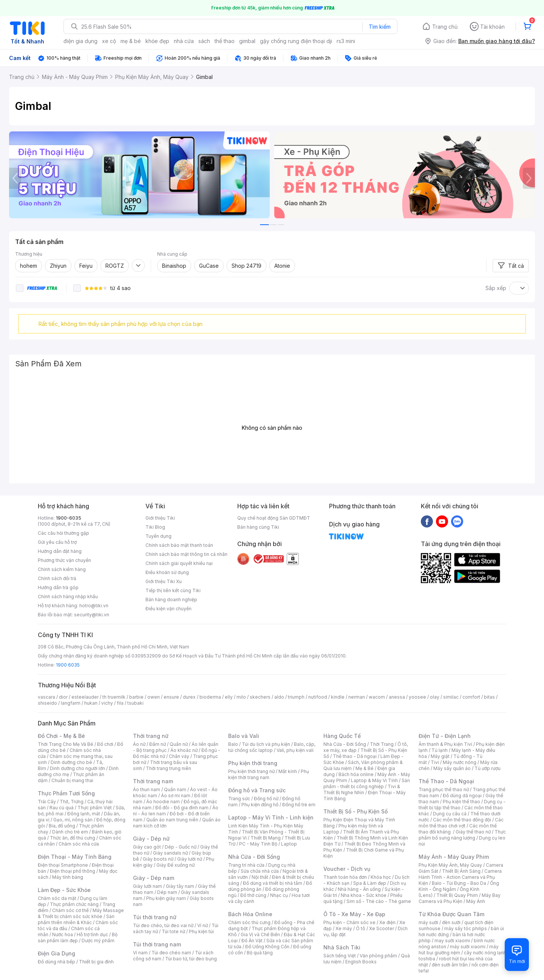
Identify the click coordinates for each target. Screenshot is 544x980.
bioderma (210, 697)
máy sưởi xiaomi (468, 947)
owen (154, 697)
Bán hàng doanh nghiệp (171, 600)
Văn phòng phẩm (378, 956)
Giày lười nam (148, 886)
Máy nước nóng (460, 762)
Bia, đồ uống (62, 826)
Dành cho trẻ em (70, 832)
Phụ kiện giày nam (166, 898)
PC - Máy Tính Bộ (258, 844)
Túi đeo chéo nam (171, 953)
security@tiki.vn (92, 615)
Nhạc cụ (279, 895)
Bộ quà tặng (260, 953)
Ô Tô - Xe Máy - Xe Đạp (354, 914)
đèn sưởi (451, 922)
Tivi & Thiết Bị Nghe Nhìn (362, 789)
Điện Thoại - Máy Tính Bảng (75, 857)
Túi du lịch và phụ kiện (266, 744)
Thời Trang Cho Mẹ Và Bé (66, 744)
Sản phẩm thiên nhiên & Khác (76, 919)
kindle (338, 697)
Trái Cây (47, 802)
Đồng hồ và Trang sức (257, 790)
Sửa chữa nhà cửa (260, 871)
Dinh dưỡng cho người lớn (77, 768)
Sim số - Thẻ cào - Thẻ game (379, 901)
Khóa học (381, 877)
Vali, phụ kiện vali (295, 750)
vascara (46, 697)
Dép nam (167, 892)
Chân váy (179, 756)
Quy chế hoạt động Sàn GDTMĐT (274, 518)
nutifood (318, 697)
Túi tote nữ (173, 931)
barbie (136, 697)
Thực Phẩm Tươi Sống (66, 793)
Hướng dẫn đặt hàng (60, 551)
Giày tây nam (180, 886)
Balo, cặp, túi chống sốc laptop (272, 747)
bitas (489, 697)
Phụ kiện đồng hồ (260, 805)
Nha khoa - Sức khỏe (364, 895)
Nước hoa (63, 934)
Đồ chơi (105, 744)
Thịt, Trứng (72, 802)
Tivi (435, 762)
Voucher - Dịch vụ (347, 869)
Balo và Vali (244, 736)
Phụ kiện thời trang (253, 763)
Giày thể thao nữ (473, 832)
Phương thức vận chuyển (64, 560)
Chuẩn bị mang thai (72, 780)
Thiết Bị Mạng (266, 838)
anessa (397, 697)
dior (63, 697)
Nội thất (260, 877)
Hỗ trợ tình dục (92, 934)
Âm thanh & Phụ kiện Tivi (445, 744)
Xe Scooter (382, 928)
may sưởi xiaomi (452, 941)
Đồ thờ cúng (253, 895)
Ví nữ (202, 925)
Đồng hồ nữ (266, 799)
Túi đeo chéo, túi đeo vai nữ (163, 925)
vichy (107, 703)
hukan (91, 703)
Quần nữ (179, 744)
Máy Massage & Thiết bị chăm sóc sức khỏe (81, 913)
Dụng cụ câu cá (450, 814)
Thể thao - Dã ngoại (355, 756)
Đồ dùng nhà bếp (56, 962)
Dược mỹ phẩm (98, 941)
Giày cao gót (147, 847)
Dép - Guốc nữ (181, 847)
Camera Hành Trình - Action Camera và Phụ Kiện (460, 877)
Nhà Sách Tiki (342, 947)
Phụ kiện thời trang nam (269, 774)
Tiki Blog (155, 527)
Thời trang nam (153, 781)
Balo (233, 744)
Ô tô (361, 928)
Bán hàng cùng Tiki (258, 527)
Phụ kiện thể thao (461, 802)
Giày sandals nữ (170, 853)
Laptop (289, 844)
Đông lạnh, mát (84, 814)
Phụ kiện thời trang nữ (251, 771)
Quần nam (175, 789)
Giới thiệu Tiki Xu (164, 581)
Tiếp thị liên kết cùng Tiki (173, 590)
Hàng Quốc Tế (342, 736)
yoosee (417, 697)
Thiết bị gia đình (96, 962)
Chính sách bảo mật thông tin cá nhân (186, 554)
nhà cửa (184, 41)
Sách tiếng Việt (340, 956)
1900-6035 (69, 518)
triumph (296, 697)
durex (189, 697)
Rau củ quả (62, 808)
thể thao (225, 41)
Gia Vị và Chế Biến (260, 934)
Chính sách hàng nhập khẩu (68, 596)
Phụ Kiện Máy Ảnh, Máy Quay (450, 865)
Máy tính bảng (68, 877)
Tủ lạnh (440, 750)
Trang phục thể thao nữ (444, 789)
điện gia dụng (80, 41)
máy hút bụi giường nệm (459, 950)
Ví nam (140, 953)
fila (120, 703)
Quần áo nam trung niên (172, 820)
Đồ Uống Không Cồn (267, 947)
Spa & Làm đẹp (370, 883)
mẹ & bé (131, 41)
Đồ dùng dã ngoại (462, 796)
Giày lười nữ (190, 859)
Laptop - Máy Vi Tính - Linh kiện (271, 817)
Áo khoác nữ (184, 750)
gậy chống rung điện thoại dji (296, 41)
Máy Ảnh (476, 901)
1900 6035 (68, 665)
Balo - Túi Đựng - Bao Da (459, 883)
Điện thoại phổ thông (73, 871)
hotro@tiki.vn (94, 606)
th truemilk (114, 697)
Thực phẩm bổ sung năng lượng (462, 835)
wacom (377, 697)
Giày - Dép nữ (151, 839)
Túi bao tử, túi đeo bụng (191, 959)
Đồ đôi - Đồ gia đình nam (182, 808)
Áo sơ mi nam (176, 796)
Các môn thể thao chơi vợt (461, 823)
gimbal (247, 41)
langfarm (71, 703)
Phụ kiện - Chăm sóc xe (349, 922)
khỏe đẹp (157, 41)
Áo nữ (139, 744)
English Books (361, 962)
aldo (279, 697)
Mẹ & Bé (365, 768)
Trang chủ (445, 27)
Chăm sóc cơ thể (70, 910)
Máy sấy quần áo (452, 768)
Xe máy (344, 928)
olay (435, 697)
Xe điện (387, 922)
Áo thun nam (147, 789)
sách (204, 41)
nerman (357, 697)
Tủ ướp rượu (488, 768)
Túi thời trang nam (157, 944)
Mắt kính (288, 771)
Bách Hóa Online (250, 914)
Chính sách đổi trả (57, 578)
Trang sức (239, 799)
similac (451, 697)
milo (241, 697)
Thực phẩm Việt (95, 808)
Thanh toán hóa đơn (345, 877)
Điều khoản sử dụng (167, 572)
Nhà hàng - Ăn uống (359, 889)
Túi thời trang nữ (155, 917)
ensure (171, 697)
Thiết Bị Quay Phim (457, 895)
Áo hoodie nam (163, 802)
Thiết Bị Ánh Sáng (461, 871)
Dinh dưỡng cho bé (71, 762)
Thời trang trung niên (168, 768)
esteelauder (85, 697)
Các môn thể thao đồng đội (462, 820)
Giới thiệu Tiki (160, 518)
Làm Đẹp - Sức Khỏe (64, 890)
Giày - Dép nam (154, 878)
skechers (260, 697)
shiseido (47, 703)
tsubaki (135, 703)
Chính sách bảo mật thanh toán (179, 545)
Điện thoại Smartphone (63, 865)
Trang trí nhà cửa (246, 865)
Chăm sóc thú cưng (249, 922)
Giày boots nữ (158, 859)
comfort (471, 697)
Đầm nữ (158, 744)
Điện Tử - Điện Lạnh (445, 736)
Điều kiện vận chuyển (168, 609)
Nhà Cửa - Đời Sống (254, 857)
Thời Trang (382, 744)
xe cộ (109, 41)
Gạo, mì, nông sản (73, 820)
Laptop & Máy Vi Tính (374, 780)
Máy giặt (440, 756)
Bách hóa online (356, 774)
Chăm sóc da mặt (57, 898)
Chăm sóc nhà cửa (79, 844)
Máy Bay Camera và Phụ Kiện (460, 898)
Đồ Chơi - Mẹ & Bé (61, 736)
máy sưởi (428, 922)
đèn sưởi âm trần (450, 965)
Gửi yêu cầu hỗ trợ (57, 542)
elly (229, 697)
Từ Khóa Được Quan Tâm (451, 914)
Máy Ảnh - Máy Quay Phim (454, 857)
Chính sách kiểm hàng (62, 569)
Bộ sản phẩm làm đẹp (78, 938)
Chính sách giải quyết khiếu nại (179, 563)
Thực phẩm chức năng (74, 904)
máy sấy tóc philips (466, 928)
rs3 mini (346, 41)
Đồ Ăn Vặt (252, 941)
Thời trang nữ (151, 736)
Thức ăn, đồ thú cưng (73, 838)
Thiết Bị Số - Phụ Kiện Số (355, 811)
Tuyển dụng (158, 536)
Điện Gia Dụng (56, 953)
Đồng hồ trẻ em (299, 805)
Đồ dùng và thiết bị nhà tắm (273, 883)
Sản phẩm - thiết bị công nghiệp (367, 783)
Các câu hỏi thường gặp (63, 533)
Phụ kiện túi (201, 931)
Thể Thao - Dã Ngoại (446, 781)
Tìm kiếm (380, 27)
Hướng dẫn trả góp (58, 587)
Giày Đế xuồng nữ (175, 865)
